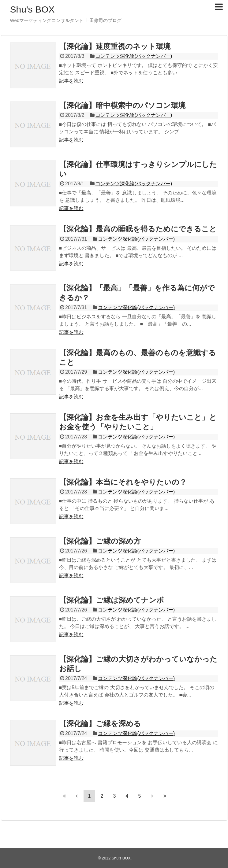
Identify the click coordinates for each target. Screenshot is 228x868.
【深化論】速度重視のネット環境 (115, 46)
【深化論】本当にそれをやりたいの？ (123, 482)
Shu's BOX (32, 9)
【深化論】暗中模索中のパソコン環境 (122, 105)
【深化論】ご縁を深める (100, 724)
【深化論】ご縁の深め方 (100, 541)
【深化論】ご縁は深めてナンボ (112, 600)
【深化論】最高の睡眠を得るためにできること (138, 229)
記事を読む (71, 81)
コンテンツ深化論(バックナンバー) (134, 56)
